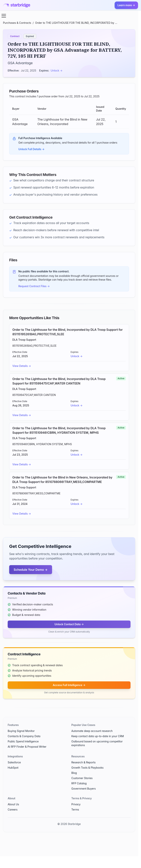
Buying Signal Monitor (21, 731)
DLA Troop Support (24, 340)
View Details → (22, 366)
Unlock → (56, 70)
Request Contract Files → (34, 286)
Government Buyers (84, 789)
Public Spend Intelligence (23, 741)
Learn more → (126, 5)
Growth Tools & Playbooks (87, 768)
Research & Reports (83, 762)
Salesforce (14, 762)
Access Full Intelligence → (69, 685)
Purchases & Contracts (17, 23)
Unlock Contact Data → (69, 624)
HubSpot (13, 768)
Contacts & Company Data (24, 736)
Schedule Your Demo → (31, 570)
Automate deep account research (92, 731)
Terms (75, 810)
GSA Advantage (20, 63)
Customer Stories (82, 778)
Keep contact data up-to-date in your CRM (98, 736)
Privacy (76, 804)
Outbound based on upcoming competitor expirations (97, 743)
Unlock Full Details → (31, 149)
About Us (13, 804)
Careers (13, 810)
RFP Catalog (79, 783)
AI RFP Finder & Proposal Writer (27, 747)
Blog (74, 773)
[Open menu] (4, 16)
